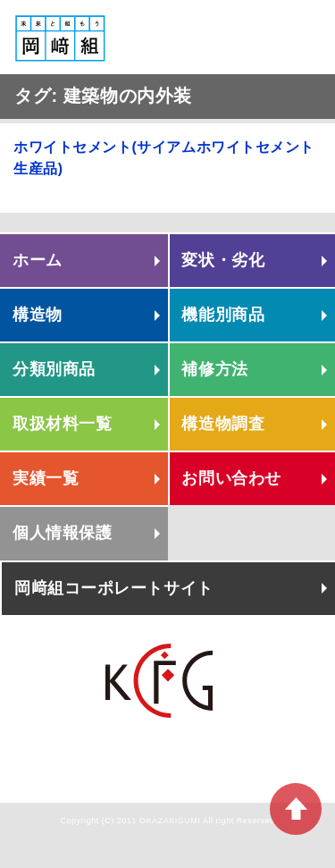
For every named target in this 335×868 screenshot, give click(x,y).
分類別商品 (54, 369)
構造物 (38, 315)
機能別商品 (223, 315)
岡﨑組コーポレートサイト (114, 588)
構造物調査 (223, 424)
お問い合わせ (231, 478)
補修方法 (214, 369)
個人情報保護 (62, 533)
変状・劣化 (223, 260)
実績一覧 (46, 478)
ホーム (38, 260)
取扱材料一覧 (62, 424)
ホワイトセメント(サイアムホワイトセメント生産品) (164, 158)
